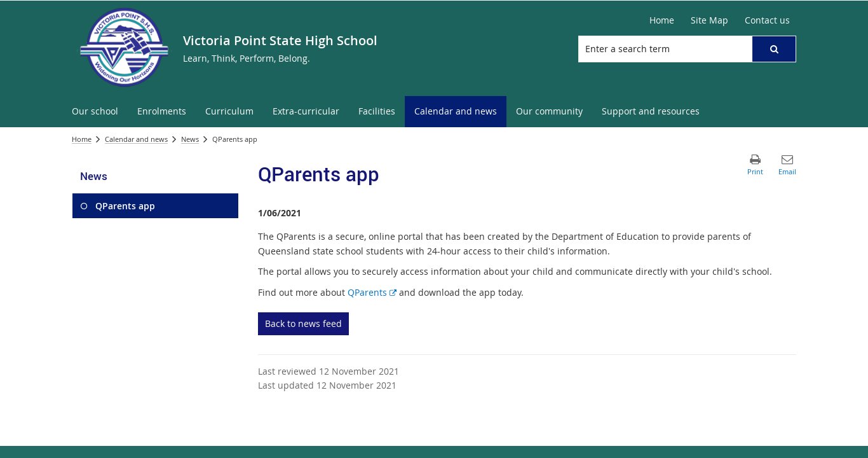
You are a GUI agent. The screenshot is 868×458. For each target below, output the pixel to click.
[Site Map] (709, 20)
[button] (774, 49)
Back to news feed (303, 323)
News (190, 139)
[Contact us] (767, 20)
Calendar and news (136, 139)
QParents (372, 292)
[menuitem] (95, 112)
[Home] (662, 20)
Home (82, 139)
